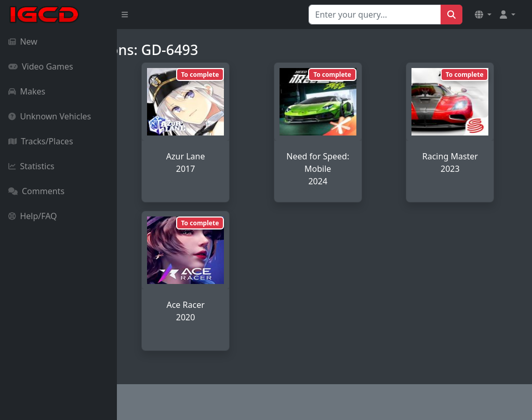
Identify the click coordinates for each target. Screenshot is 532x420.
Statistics (31, 166)
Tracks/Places (41, 141)
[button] (483, 15)
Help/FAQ (33, 216)
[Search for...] (375, 15)
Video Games (41, 66)
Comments (36, 191)
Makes (27, 91)
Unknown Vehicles (50, 116)
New (23, 42)
